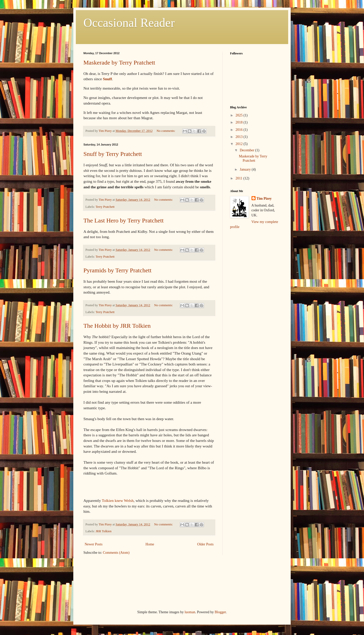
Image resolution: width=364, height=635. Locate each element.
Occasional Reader (129, 23)
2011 (240, 178)
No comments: (166, 131)
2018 (240, 122)
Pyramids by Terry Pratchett (117, 270)
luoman (190, 612)
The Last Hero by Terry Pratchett (123, 220)
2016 (240, 130)
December (247, 150)
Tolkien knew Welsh (118, 500)
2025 (240, 115)
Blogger (220, 612)
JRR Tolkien (104, 531)
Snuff (107, 79)
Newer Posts (94, 544)
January (246, 169)
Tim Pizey (264, 199)
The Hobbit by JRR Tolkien (117, 326)
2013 (240, 137)
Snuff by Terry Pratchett (113, 154)
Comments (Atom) (116, 553)
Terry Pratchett (105, 207)
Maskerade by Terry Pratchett (119, 63)
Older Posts (205, 544)
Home (150, 544)
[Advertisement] (255, 262)
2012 (240, 144)
